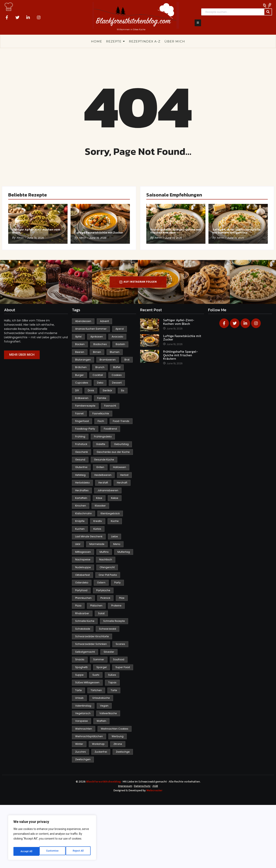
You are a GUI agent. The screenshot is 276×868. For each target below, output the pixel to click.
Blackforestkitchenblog (104, 845)
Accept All (78, 851)
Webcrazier (154, 854)
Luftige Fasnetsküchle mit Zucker (97, 230)
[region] (52, 839)
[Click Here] (198, 23)
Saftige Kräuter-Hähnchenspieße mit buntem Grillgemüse (234, 228)
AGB (155, 849)
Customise (26, 851)
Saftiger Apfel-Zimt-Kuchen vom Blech (33, 230)
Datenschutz (142, 849)
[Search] (233, 12)
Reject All (53, 851)
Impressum (125, 849)
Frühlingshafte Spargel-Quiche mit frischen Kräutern (175, 228)
